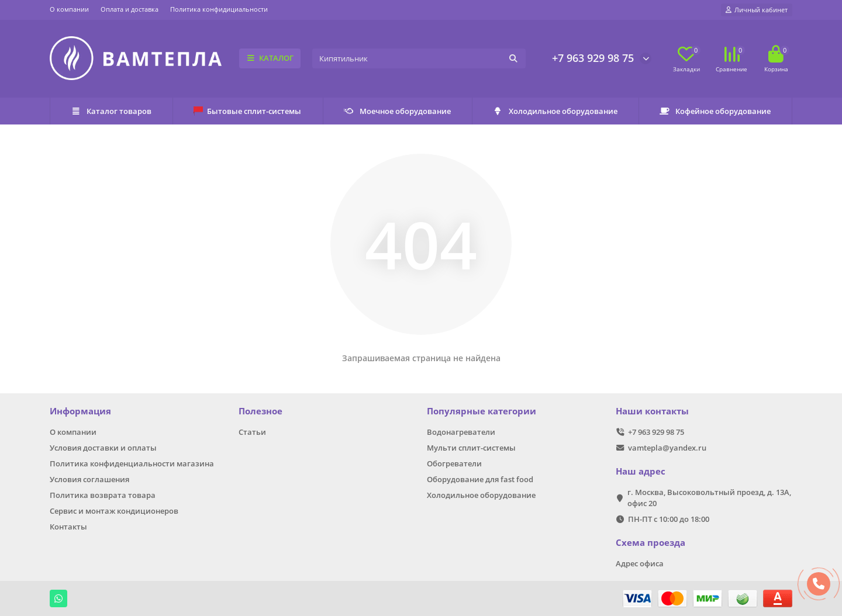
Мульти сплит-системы (471, 448)
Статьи (252, 432)
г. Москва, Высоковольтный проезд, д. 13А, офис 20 (709, 498)
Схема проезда (651, 543)
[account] (757, 10)
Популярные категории (482, 411)
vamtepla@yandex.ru (667, 448)
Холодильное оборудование (555, 111)
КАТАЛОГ (270, 58)
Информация (80, 411)
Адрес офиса (640, 563)
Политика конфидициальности (219, 9)
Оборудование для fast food (480, 479)
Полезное (260, 411)
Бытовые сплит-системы (247, 111)
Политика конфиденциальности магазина (132, 463)
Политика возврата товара (103, 495)
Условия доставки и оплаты (103, 448)
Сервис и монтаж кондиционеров (114, 511)
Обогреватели (454, 463)
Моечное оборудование (397, 111)
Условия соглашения (89, 479)
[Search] (419, 58)
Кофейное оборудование (715, 111)
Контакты (68, 527)
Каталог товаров (111, 111)
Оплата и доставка (130, 9)
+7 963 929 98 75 (593, 58)
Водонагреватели (461, 432)
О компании (69, 9)
